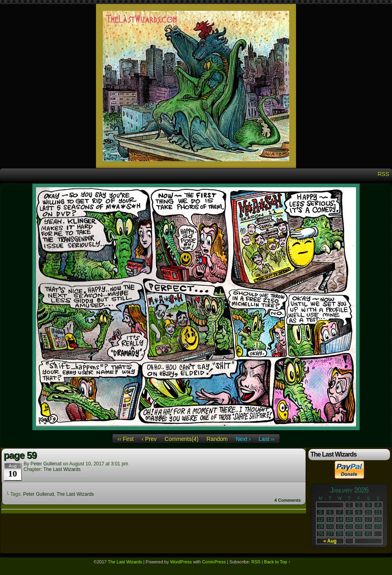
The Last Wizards (62, 469)
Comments (288, 500)
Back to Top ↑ (277, 562)
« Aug (330, 541)
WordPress (181, 562)
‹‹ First (126, 439)
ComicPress (214, 562)
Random (217, 439)
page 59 (20, 455)
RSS (383, 174)
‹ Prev (149, 439)
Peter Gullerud (46, 464)
